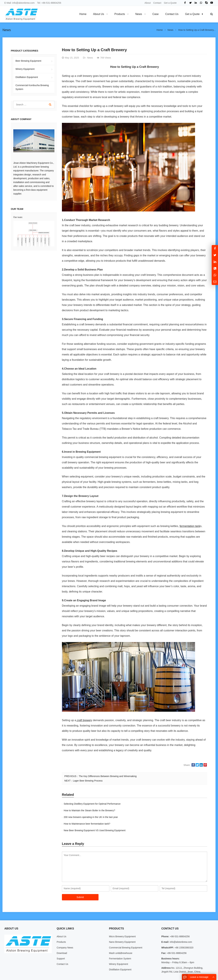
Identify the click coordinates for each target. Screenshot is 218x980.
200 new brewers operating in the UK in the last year (91, 810)
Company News (65, 934)
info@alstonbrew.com (23, 3)
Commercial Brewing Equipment (126, 934)
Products (61, 929)
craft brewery (84, 720)
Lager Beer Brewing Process (88, 781)
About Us (62, 923)
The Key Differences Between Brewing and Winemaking (108, 776)
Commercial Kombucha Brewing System (32, 87)
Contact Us (62, 951)
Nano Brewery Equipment (122, 929)
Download (62, 940)
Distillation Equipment (27, 77)
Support (61, 945)
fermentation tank (190, 526)
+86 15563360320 (184, 934)
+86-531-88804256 (51, 3)
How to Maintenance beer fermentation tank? (160, 810)
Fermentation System (120, 945)
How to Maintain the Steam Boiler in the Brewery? (162, 804)
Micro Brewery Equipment (122, 923)
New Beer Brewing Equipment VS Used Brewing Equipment (95, 817)
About (148, 3)
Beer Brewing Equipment (28, 61)
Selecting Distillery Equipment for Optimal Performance (92, 804)
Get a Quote (170, 3)
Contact (157, 3)
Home (83, 14)
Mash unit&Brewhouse (121, 940)
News (7, 30)
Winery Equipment (25, 69)
